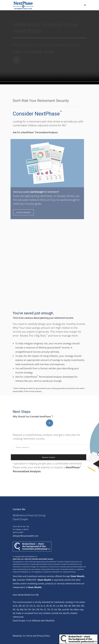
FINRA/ (29, 580)
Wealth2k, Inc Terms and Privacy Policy (31, 636)
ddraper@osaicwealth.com (26, 536)
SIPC (34, 580)
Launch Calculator (20, 212)
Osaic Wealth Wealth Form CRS (26, 595)
